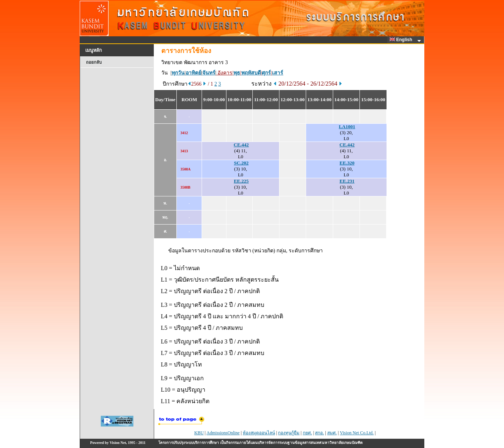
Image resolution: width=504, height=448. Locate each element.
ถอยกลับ (94, 62)
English (402, 40)
